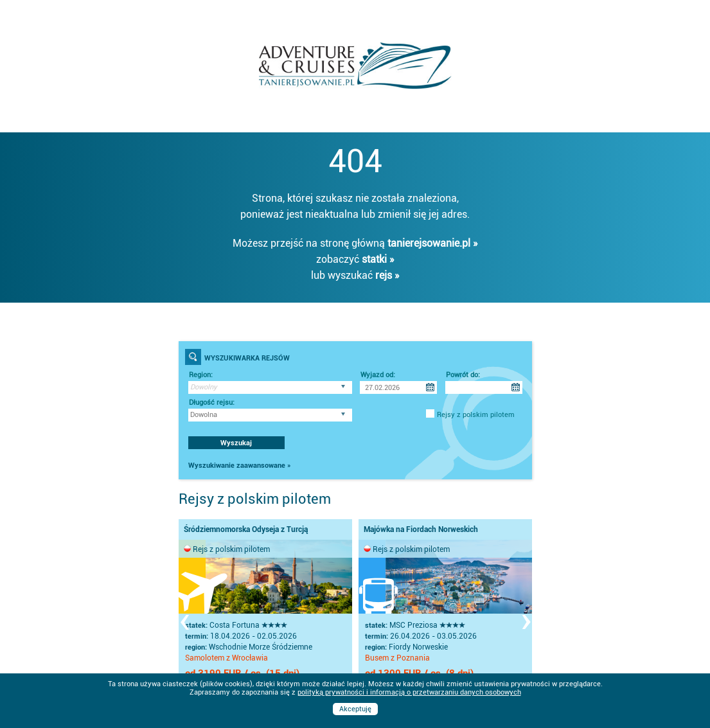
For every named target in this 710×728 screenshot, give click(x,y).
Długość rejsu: (212, 403)
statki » (378, 259)
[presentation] (184, 619)
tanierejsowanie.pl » (433, 243)
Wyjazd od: (378, 375)
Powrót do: (463, 375)
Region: (201, 375)
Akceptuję (355, 709)
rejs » (387, 275)
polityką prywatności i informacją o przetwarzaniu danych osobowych (409, 692)
